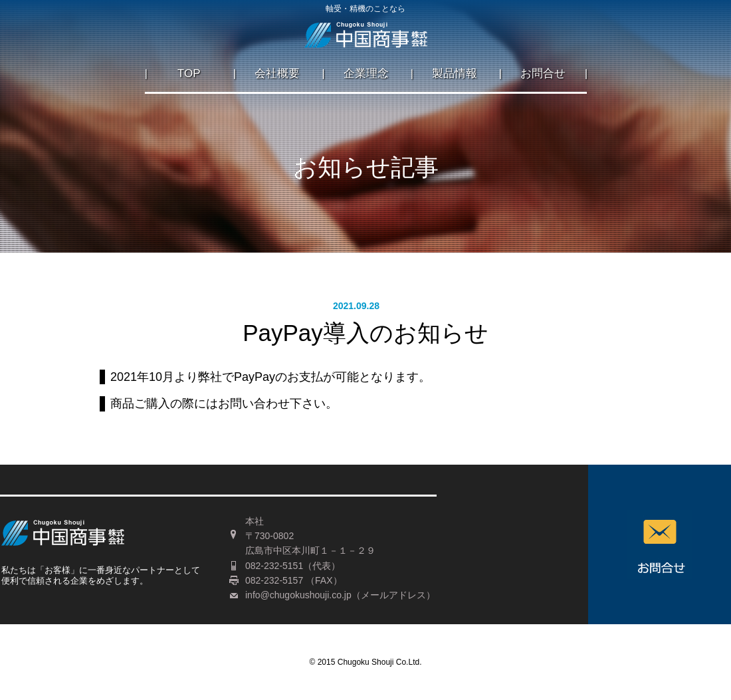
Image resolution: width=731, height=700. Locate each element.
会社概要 (277, 73)
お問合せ (543, 73)
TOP (189, 73)
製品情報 (455, 73)
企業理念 (366, 73)
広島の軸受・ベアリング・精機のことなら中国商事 (366, 39)
